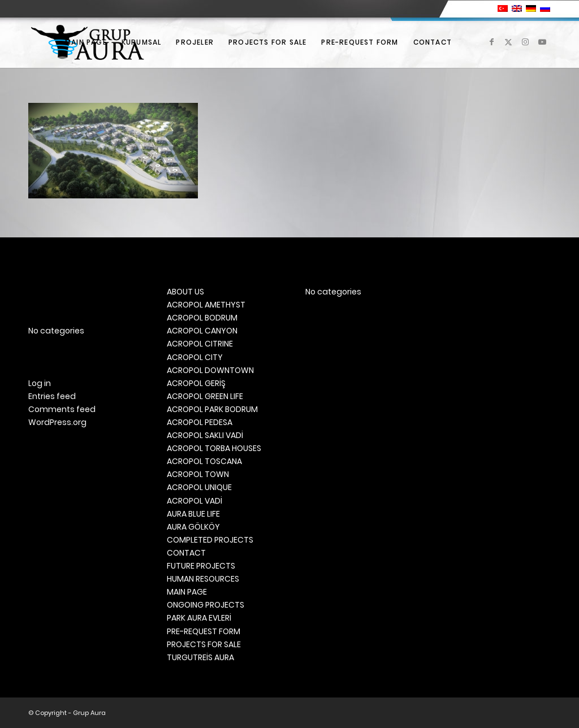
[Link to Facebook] (491, 42)
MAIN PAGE (187, 592)
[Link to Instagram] (525, 42)
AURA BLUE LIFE (193, 514)
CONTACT (186, 553)
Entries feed (52, 396)
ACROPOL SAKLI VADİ (205, 435)
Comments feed (62, 409)
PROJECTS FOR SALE (204, 644)
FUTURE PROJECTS (201, 566)
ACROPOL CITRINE (200, 344)
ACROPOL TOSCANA (204, 461)
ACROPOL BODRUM (202, 318)
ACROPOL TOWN (198, 474)
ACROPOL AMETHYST (206, 305)
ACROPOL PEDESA (200, 422)
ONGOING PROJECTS (206, 605)
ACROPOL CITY (195, 357)
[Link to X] (508, 42)
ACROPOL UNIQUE (199, 487)
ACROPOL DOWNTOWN (210, 370)
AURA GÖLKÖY (193, 527)
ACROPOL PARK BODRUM (212, 409)
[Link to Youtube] (542, 42)
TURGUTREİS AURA (200, 657)
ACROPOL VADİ (195, 501)
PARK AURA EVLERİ (199, 618)
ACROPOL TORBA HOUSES (214, 448)
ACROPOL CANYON (202, 331)
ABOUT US (185, 292)
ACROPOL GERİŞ (196, 383)
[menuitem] (86, 42)
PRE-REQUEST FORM (204, 631)
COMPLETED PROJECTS (210, 540)
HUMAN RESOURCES (203, 579)
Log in (40, 383)
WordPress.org (57, 422)
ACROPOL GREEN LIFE (205, 396)
